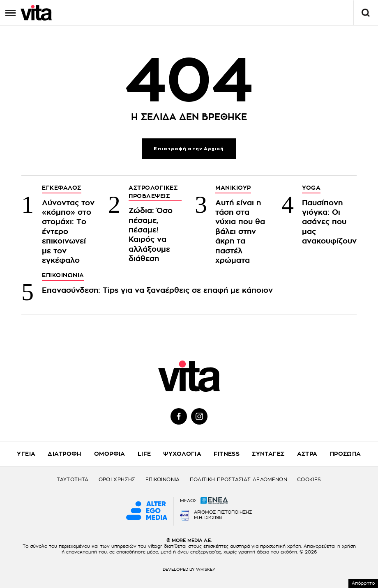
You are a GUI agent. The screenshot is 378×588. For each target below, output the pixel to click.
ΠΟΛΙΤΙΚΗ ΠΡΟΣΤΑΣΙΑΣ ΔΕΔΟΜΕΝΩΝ (239, 480)
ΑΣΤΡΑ (307, 454)
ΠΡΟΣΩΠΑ (346, 454)
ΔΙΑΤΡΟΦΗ (65, 454)
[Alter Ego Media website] (147, 511)
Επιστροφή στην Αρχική (189, 149)
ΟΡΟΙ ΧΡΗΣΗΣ (117, 480)
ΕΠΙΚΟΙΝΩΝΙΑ (163, 480)
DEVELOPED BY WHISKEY (189, 570)
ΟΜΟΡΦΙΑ (110, 454)
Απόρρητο (363, 583)
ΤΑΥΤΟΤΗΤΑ (73, 480)
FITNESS (227, 454)
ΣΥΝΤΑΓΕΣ (268, 454)
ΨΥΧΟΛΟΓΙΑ (182, 454)
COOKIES (309, 480)
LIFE (144, 454)
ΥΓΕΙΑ (26, 454)
